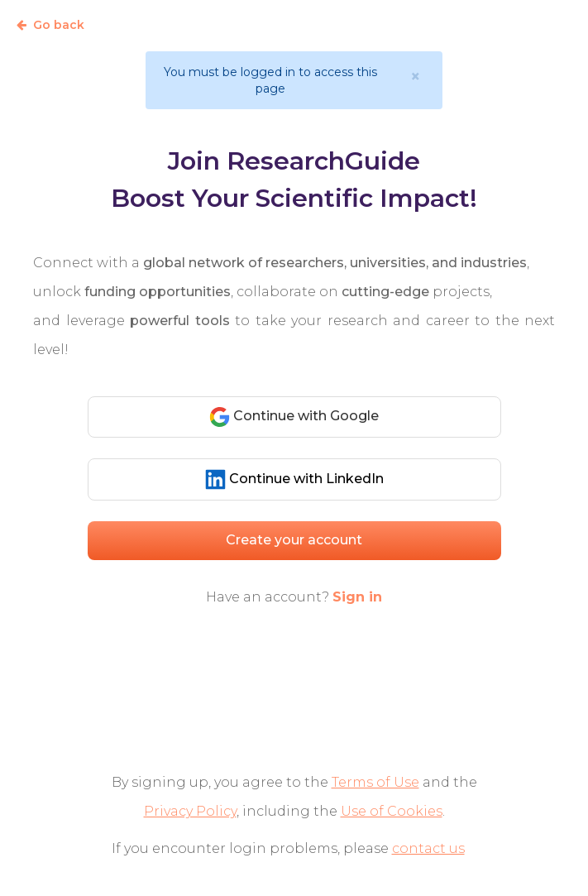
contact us (428, 848)
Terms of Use (375, 782)
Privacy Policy (190, 811)
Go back (50, 25)
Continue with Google (294, 417)
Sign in (357, 597)
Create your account (294, 540)
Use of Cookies (392, 811)
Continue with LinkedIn (294, 479)
